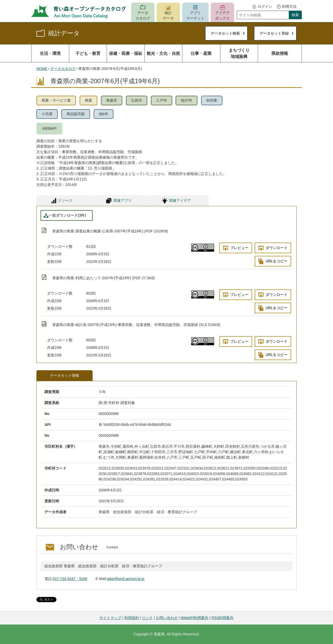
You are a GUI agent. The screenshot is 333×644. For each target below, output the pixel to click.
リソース (65, 200)
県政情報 (280, 53)
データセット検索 (225, 33)
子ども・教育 (88, 53)
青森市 (112, 100)
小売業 (47, 114)
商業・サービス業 (56, 100)
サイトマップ (110, 618)
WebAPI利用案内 (194, 618)
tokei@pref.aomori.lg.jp (126, 579)
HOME (42, 69)
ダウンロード (277, 248)
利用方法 (289, 6)
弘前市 (137, 100)
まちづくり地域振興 (239, 53)
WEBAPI (49, 128)
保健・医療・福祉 (126, 53)
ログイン (265, 6)
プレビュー (239, 248)
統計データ (168, 15)
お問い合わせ (167, 618)
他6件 (104, 114)
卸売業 (212, 100)
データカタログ (143, 15)
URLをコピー (277, 261)
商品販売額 (76, 114)
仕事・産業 (201, 53)
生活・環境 (50, 53)
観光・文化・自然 (163, 53)
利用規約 (132, 618)
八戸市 (162, 100)
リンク (147, 618)
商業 (88, 100)
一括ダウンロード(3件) (67, 215)
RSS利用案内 (223, 618)
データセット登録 (274, 33)
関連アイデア (180, 200)
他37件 (187, 100)
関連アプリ (123, 200)
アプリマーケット (195, 15)
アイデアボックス (222, 15)
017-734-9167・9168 (70, 579)
